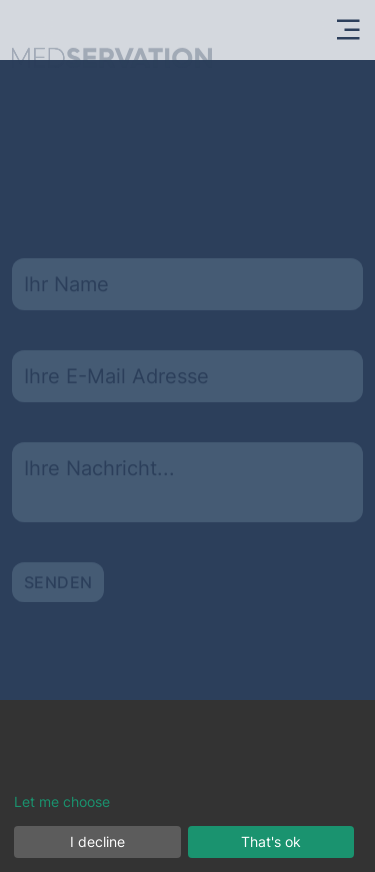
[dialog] (187, 786)
